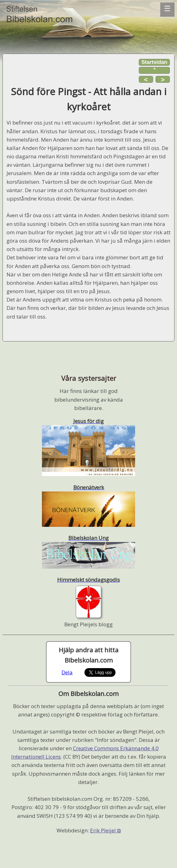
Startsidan (154, 62)
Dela (67, 672)
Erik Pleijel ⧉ (105, 830)
